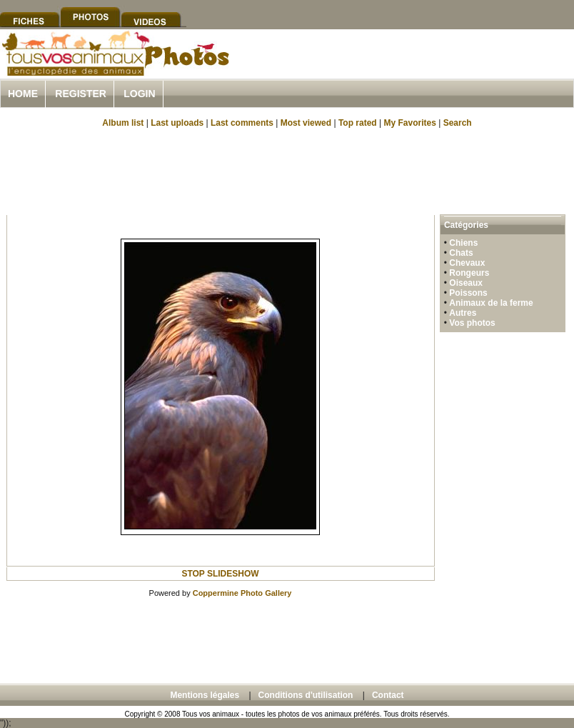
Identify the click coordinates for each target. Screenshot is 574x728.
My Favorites (410, 123)
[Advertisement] (287, 170)
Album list (123, 123)
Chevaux (467, 263)
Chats (461, 253)
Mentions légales (205, 695)
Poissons (468, 293)
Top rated (358, 123)
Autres (463, 313)
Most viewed (306, 123)
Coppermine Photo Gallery (242, 593)
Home (23, 94)
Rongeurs (469, 273)
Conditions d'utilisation (306, 695)
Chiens (463, 243)
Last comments (242, 123)
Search (458, 123)
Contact (388, 695)
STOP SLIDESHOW (220, 574)
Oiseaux (466, 283)
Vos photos (472, 323)
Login (139, 94)
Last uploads (177, 123)
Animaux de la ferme (491, 303)
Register (81, 94)
